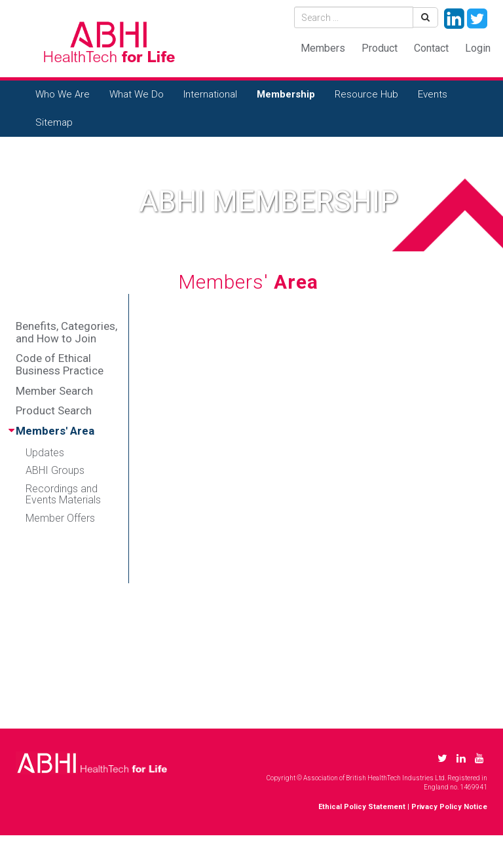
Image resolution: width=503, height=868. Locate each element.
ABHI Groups (55, 470)
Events (433, 94)
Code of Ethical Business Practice (60, 364)
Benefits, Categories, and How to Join (66, 332)
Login (478, 48)
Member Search (54, 391)
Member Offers (60, 518)
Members (323, 48)
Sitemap (54, 122)
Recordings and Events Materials (63, 495)
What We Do (137, 94)
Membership (286, 94)
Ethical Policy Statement (362, 807)
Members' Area (55, 431)
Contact (431, 48)
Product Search (54, 410)
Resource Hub (366, 94)
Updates (45, 453)
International (210, 94)
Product (380, 48)
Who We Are (63, 94)
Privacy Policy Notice (449, 807)
